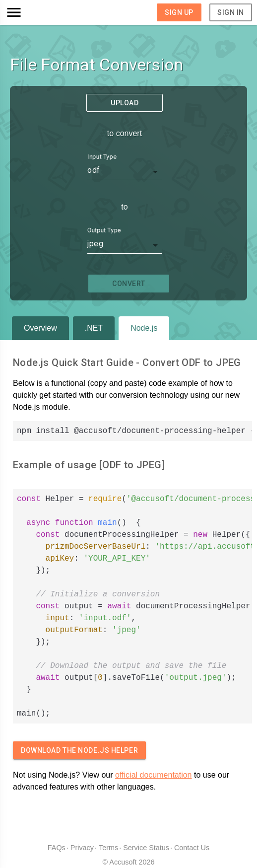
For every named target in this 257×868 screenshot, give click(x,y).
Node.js (144, 328)
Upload (125, 103)
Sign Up (179, 12)
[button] (36, 12)
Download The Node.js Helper (79, 750)
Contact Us (192, 848)
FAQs (57, 848)
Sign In (231, 12)
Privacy (82, 848)
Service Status (146, 848)
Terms (108, 848)
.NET (94, 328)
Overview (40, 328)
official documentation (153, 775)
